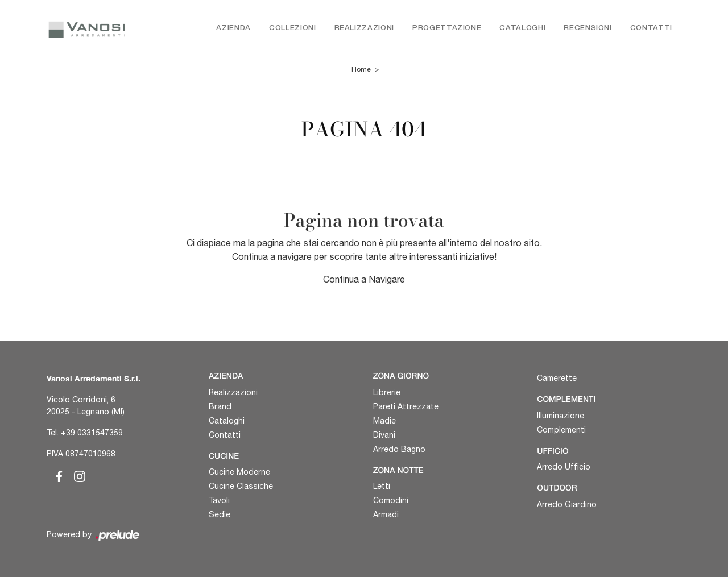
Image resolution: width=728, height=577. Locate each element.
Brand (220, 406)
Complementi (561, 430)
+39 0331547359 (92, 433)
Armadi (386, 514)
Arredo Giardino (567, 504)
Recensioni (588, 28)
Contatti (651, 28)
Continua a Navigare (364, 279)
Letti (382, 486)
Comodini (391, 500)
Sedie (220, 514)
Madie (384, 421)
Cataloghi (522, 28)
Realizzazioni (364, 28)
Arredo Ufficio (564, 467)
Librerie (387, 392)
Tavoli (219, 500)
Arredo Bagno (399, 449)
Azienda (233, 28)
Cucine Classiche (241, 486)
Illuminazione (561, 416)
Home (361, 69)
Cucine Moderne (239, 472)
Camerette (557, 378)
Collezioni (293, 28)
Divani (384, 435)
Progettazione (447, 28)
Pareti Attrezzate (406, 406)
